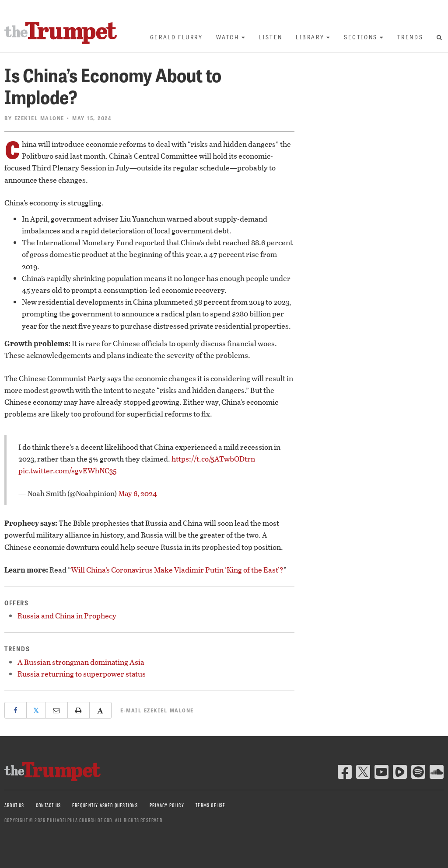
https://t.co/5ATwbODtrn (213, 459)
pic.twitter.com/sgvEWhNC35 (68, 470)
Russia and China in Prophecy (67, 616)
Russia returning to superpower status (82, 674)
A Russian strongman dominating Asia (81, 662)
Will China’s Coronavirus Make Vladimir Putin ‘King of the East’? (177, 570)
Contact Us (48, 805)
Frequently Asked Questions (105, 805)
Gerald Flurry (177, 37)
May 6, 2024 (138, 493)
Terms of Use (210, 805)
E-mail (157, 710)
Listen (271, 37)
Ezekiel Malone (39, 118)
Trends (410, 37)
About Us (14, 805)
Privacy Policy (167, 805)
